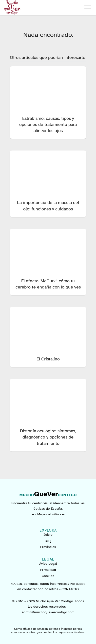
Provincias (48, 547)
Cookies (48, 576)
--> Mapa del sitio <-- (48, 514)
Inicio (48, 535)
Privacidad (48, 570)
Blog (48, 541)
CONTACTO (70, 589)
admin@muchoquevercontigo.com (48, 612)
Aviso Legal (48, 564)
